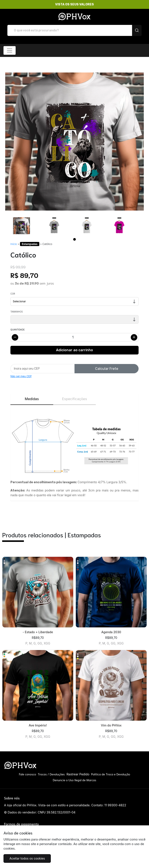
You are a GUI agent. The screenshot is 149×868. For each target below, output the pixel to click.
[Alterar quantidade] (74, 337)
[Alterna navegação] (10, 50)
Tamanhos (17, 312)
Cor (13, 294)
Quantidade (17, 330)
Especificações (75, 399)
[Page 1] (74, 239)
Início (14, 244)
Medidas (32, 399)
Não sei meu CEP (21, 376)
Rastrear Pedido (78, 774)
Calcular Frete (107, 369)
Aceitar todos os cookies (27, 858)
